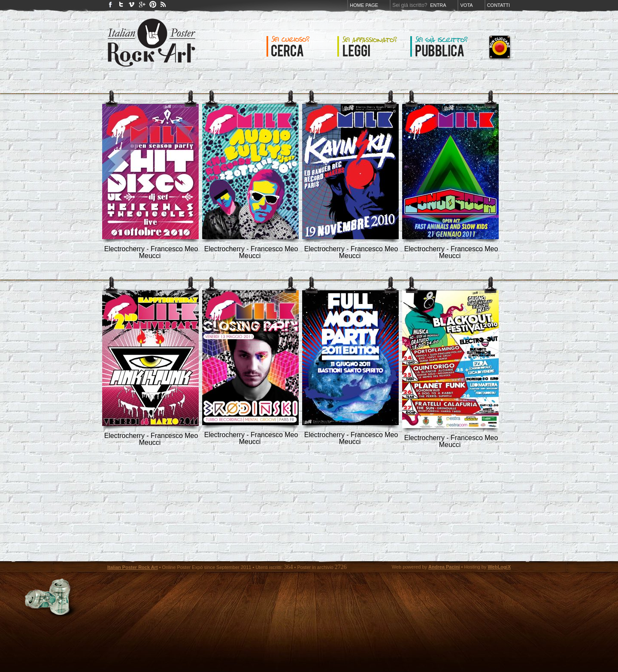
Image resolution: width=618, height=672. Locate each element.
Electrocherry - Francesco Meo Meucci (151, 252)
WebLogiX (499, 567)
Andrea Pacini (444, 567)
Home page (364, 5)
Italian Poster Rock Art (133, 567)
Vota (466, 5)
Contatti (498, 5)
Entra (438, 5)
